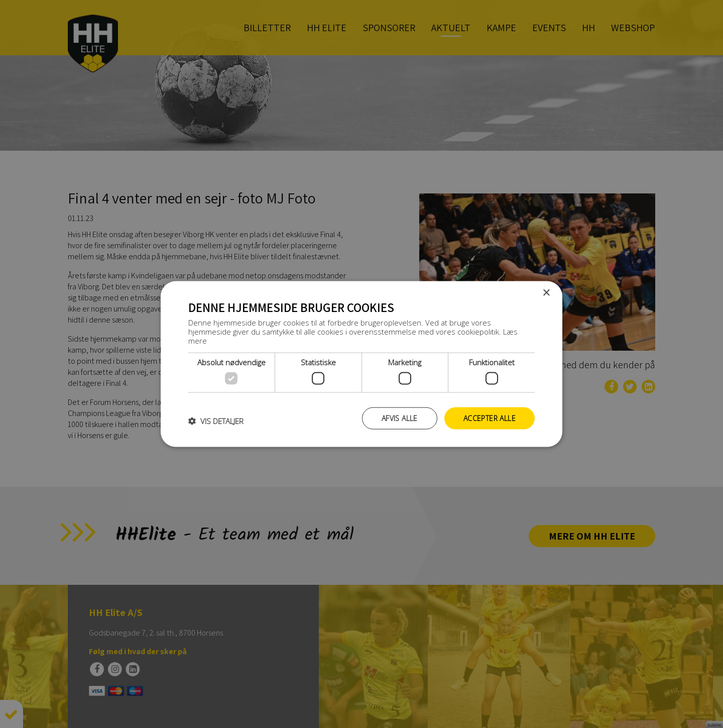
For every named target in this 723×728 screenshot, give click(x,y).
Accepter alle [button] (490, 418)
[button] (216, 421)
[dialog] (361, 364)
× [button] (546, 293)
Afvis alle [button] (400, 418)
